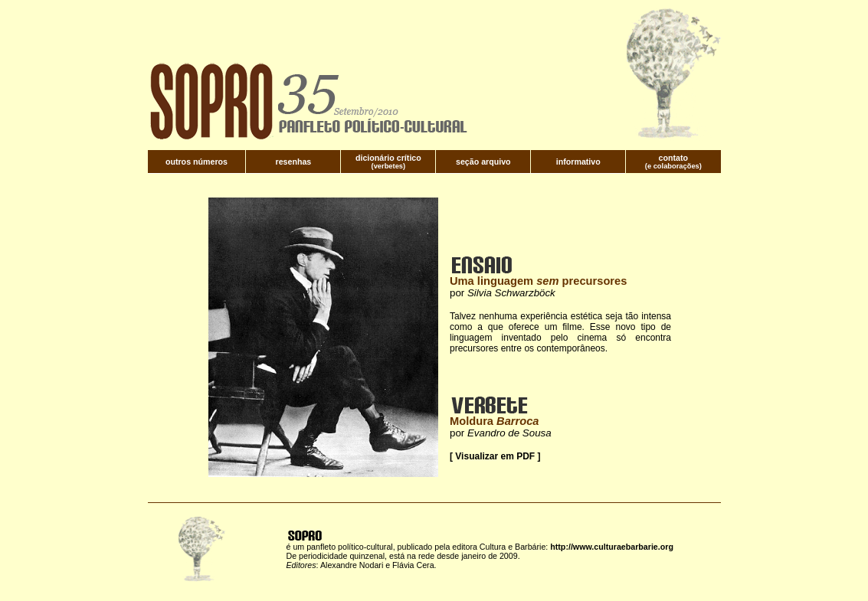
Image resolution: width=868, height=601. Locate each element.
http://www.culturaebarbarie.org (612, 547)
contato (673, 158)
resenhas (294, 162)
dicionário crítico (388, 158)
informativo (578, 162)
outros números (197, 162)
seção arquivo (483, 162)
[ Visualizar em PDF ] (495, 456)
